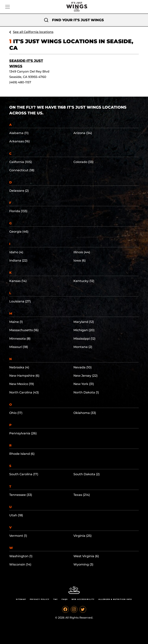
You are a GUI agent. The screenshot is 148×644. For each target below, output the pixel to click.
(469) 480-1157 (20, 82)
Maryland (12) (84, 322)
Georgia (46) (19, 232)
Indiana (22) (18, 260)
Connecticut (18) (22, 170)
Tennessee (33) (21, 495)
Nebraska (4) (19, 367)
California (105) (21, 162)
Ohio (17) (16, 413)
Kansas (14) (18, 281)
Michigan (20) (84, 330)
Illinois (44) (82, 252)
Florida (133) (18, 211)
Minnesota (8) (20, 339)
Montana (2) (83, 347)
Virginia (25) (82, 536)
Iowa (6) (79, 260)
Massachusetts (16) (24, 330)
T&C (56, 599)
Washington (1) (21, 556)
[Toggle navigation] (8, 7)
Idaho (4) (16, 252)
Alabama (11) (19, 133)
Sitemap (21, 599)
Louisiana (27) (20, 301)
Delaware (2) (19, 191)
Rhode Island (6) (22, 454)
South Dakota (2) (87, 474)
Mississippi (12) (84, 339)
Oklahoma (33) (85, 413)
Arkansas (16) (19, 141)
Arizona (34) (83, 133)
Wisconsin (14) (20, 564)
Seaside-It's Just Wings (26, 63)
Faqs (65, 599)
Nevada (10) (82, 367)
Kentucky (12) (84, 281)
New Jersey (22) (85, 376)
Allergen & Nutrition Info (115, 599)
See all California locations (33, 32)
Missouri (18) (19, 347)
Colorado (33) (83, 162)
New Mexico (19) (22, 384)
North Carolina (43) (24, 392)
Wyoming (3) (83, 564)
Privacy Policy (40, 599)
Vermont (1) (18, 536)
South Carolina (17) (24, 474)
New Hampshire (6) (24, 376)
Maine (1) (16, 322)
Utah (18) (16, 515)
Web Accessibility (83, 599)
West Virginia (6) (86, 556)
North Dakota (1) (86, 392)
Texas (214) (82, 495)
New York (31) (84, 384)
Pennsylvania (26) (23, 433)
